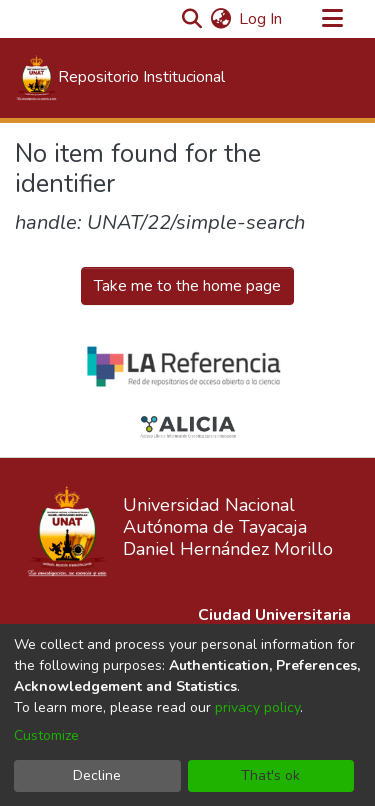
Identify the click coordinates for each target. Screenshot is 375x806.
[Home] (120, 78)
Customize (46, 735)
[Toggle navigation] (332, 19)
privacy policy (257, 707)
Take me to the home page (187, 286)
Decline (97, 775)
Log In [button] (261, 19)
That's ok (270, 775)
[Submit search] (191, 19)
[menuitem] (220, 19)
